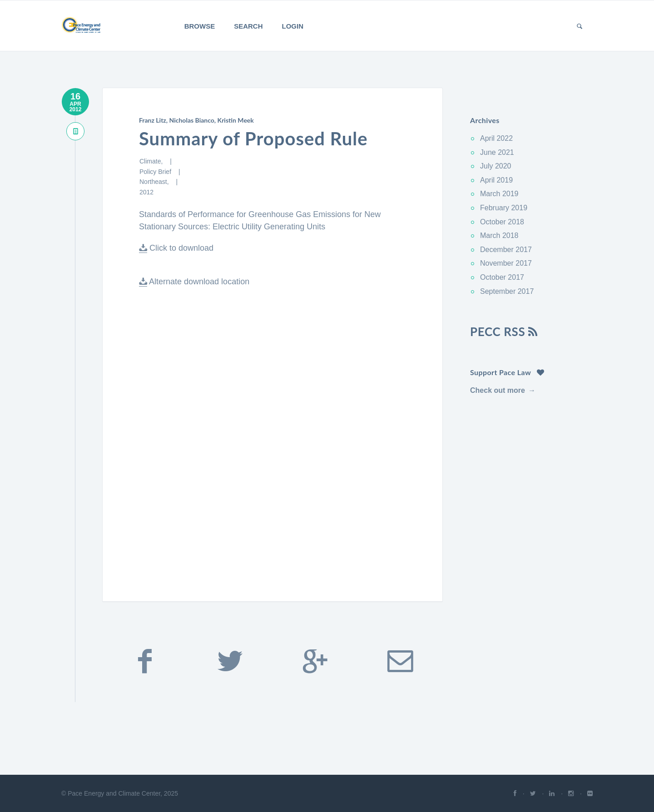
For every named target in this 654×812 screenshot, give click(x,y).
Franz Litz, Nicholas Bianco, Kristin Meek (196, 120)
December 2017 (506, 250)
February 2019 (504, 208)
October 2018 (502, 222)
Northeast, (155, 182)
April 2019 (496, 180)
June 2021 (497, 152)
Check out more (498, 390)
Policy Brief (156, 172)
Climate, (152, 161)
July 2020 (496, 166)
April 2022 (496, 138)
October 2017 (502, 277)
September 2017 (507, 291)
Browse (200, 26)
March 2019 (499, 194)
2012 (146, 192)
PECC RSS (504, 332)
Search (248, 26)
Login (293, 26)
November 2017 (506, 263)
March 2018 (499, 235)
